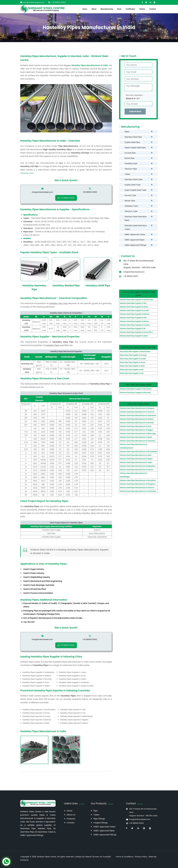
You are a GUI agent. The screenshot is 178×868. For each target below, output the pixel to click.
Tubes (127, 174)
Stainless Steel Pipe (133, 137)
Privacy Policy (141, 857)
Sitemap (152, 857)
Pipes (127, 132)
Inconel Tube (130, 195)
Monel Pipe (129, 158)
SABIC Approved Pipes (134, 240)
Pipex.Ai (88, 857)
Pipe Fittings (99, 819)
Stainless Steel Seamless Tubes (136, 227)
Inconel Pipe (130, 153)
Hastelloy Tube (131, 206)
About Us (71, 815)
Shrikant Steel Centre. (47, 857)
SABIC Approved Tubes (135, 234)
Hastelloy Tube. (27, 173)
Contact (153, 9)
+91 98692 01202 (59, 2)
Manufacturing (107, 9)
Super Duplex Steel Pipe (135, 148)
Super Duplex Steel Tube (135, 190)
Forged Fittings (101, 823)
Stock (119, 9)
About (94, 9)
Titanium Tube (131, 211)
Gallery (142, 9)
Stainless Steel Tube (133, 179)
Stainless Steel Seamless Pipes (136, 218)
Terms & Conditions (125, 857)
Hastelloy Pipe (131, 163)
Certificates (130, 9)
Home (85, 9)
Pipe (96, 811)
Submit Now (135, 111)
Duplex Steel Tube (133, 185)
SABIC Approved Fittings (135, 245)
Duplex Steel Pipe (132, 142)
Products (71, 819)
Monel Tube (130, 201)
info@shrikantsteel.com (34, 2)
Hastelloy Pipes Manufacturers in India (90, 65)
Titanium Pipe (131, 169)
